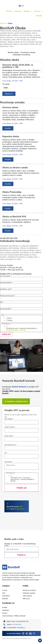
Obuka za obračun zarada (15, 167)
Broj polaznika (6, 309)
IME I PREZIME (9, 419)
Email (7, 545)
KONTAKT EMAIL (9, 436)
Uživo (10, 318)
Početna (3, 23)
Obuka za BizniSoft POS (14, 216)
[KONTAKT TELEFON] (21, 430)
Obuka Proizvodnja (12, 192)
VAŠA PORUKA (8, 462)
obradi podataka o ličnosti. (16, 330)
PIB (2, 302)
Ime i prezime (6, 276)
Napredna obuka (11, 136)
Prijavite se (21, 555)
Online (10, 320)
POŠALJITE (6, 334)
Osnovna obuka (10, 107)
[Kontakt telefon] (21, 286)
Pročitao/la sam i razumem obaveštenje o (22, 329)
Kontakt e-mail (6, 289)
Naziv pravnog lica (8, 296)
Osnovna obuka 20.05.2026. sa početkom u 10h (18, 66)
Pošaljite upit (21, 488)
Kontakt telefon (6, 282)
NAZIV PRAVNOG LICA (10, 445)
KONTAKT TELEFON (10, 427)
